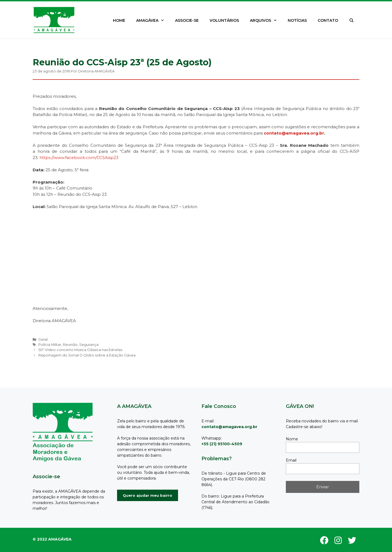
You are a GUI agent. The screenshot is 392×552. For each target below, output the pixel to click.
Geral (43, 339)
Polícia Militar (50, 345)
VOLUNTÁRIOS (224, 20)
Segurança (89, 345)
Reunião (70, 345)
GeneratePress (55, 536)
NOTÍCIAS (297, 20)
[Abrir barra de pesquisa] (351, 20)
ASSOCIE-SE (187, 20)
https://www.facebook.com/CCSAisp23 (79, 158)
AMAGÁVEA (153, 20)
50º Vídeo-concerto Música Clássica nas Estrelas (80, 350)
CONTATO (328, 20)
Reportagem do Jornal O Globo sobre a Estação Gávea (87, 355)
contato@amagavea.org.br (294, 133)
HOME (119, 20)
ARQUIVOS (266, 20)
